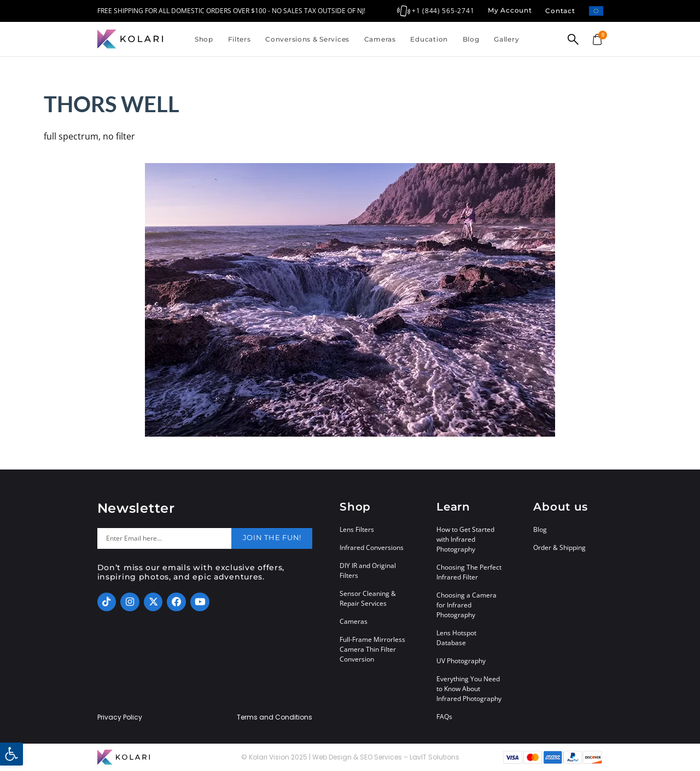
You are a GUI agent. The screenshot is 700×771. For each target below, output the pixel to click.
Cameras (380, 39)
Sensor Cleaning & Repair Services (368, 598)
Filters (240, 39)
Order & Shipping (559, 547)
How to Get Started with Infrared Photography (465, 539)
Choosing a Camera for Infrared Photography (466, 605)
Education (429, 39)
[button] (11, 754)
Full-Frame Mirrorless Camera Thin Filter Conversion (372, 649)
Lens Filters (357, 529)
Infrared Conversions (372, 547)
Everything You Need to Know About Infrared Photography (469, 689)
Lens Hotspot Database (456, 638)
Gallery (506, 39)
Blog (471, 39)
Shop (204, 39)
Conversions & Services (307, 39)
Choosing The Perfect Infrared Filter (469, 572)
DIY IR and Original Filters (368, 570)
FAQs (444, 717)
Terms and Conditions (275, 717)
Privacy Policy (120, 717)
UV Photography (461, 661)
